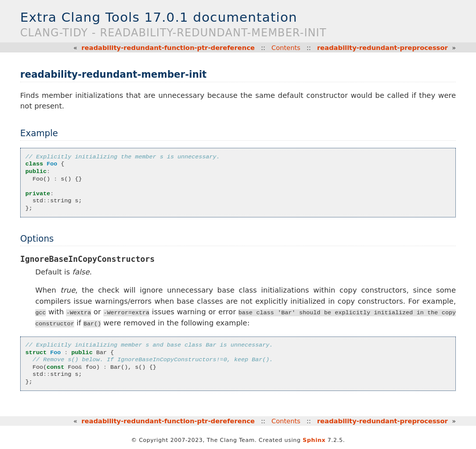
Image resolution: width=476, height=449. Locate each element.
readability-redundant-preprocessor (382, 48)
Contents (286, 48)
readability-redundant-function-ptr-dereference (168, 48)
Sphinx (314, 440)
